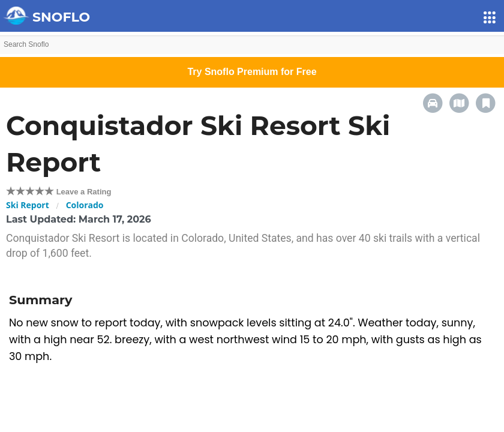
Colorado (85, 205)
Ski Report (28, 205)
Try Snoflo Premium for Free (252, 72)
